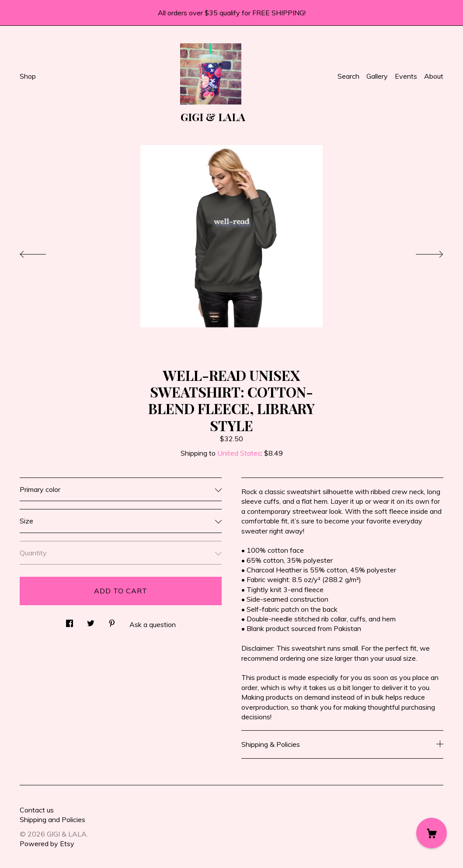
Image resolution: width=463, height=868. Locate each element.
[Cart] (432, 833)
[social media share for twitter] (91, 621)
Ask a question (153, 624)
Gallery (377, 76)
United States (239, 453)
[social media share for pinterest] (112, 621)
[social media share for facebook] (70, 621)
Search (348, 76)
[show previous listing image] (42, 252)
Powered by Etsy (47, 844)
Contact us (37, 810)
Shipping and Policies (52, 819)
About (434, 76)
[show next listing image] (421, 252)
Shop (28, 76)
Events (406, 76)
